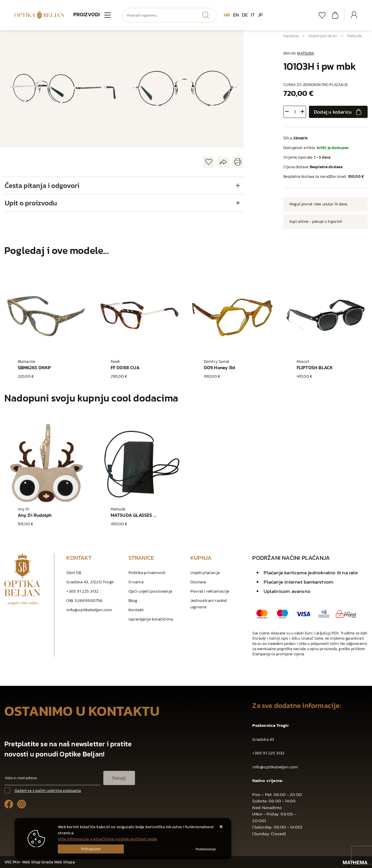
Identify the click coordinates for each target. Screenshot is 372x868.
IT (253, 15)
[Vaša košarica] (335, 15)
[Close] (91, 849)
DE (245, 15)
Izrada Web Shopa (58, 862)
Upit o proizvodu (31, 203)
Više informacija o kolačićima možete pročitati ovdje (108, 839)
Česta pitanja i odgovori (42, 185)
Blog (133, 600)
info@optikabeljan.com (89, 610)
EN (236, 15)
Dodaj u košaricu (338, 112)
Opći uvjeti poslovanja (150, 591)
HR (227, 15)
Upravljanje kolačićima (151, 619)
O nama (136, 582)
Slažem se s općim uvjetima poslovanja (48, 791)
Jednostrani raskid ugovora (209, 604)
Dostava (198, 582)
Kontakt (136, 610)
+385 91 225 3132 (82, 591)
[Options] (206, 849)
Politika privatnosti (147, 572)
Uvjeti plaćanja (205, 572)
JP (260, 15)
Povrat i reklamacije (210, 591)
